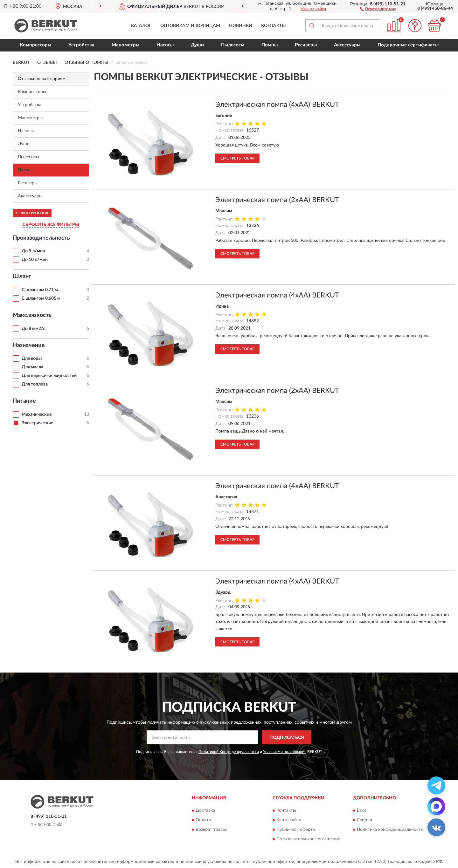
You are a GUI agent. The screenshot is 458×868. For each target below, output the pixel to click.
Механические (37, 414)
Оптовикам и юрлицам (190, 26)
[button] (378, 9)
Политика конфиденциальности (390, 830)
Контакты (274, 26)
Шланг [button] (22, 277)
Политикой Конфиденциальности (229, 752)
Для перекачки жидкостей (49, 376)
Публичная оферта (296, 830)
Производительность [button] (41, 238)
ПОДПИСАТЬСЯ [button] (287, 738)
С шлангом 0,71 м (40, 290)
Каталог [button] (141, 26)
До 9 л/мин (33, 251)
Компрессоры (35, 45)
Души (197, 45)
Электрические (37, 423)
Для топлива (35, 384)
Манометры (125, 45)
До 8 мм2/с (34, 329)
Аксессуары (347, 45)
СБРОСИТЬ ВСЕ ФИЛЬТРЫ (51, 225)
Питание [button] (24, 401)
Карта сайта (289, 820)
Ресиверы (306, 45)
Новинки (241, 26)
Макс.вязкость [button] (32, 315)
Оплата (203, 820)
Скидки (364, 820)
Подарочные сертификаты (408, 45)
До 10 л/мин (35, 260)
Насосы (165, 45)
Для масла (32, 367)
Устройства (81, 45)
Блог (362, 810)
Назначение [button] (29, 345)
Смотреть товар (237, 158)
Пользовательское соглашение (308, 839)
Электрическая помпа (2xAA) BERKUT (277, 200)
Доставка (205, 810)
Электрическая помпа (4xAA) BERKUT (277, 105)
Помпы (270, 45)
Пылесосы (233, 45)
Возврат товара (212, 830)
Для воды (32, 359)
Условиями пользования (285, 752)
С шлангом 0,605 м (41, 298)
